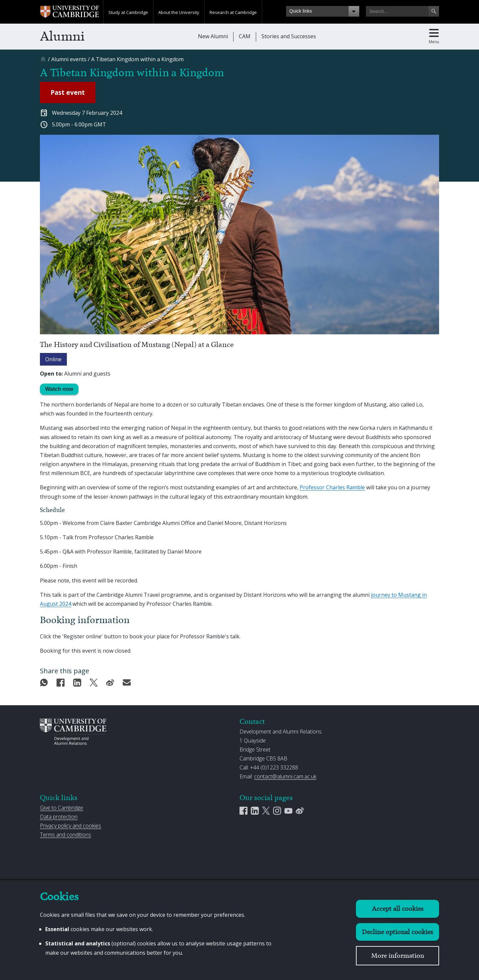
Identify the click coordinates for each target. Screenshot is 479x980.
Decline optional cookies (398, 932)
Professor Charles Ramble (332, 487)
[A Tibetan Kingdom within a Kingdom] (137, 59)
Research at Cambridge (233, 12)
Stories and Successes (289, 36)
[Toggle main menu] (434, 37)
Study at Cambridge (128, 12)
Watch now (59, 389)
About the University (179, 12)
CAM (245, 36)
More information (398, 956)
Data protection (59, 817)
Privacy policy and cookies (71, 826)
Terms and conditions (66, 835)
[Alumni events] (69, 59)
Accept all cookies (398, 909)
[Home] (44, 61)
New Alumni (213, 36)
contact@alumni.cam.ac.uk (285, 776)
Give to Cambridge (62, 808)
